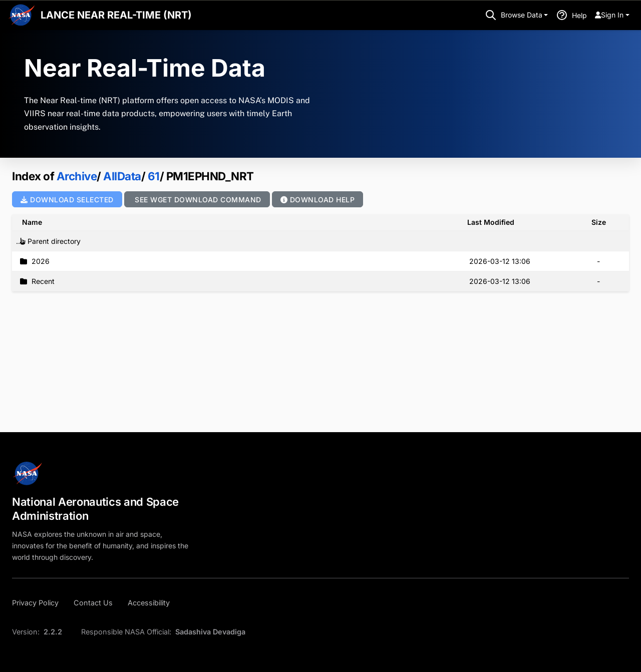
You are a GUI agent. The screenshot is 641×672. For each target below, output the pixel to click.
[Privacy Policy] (38, 603)
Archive (77, 176)
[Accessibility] (149, 603)
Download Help (318, 200)
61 (152, 176)
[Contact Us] (93, 603)
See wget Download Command (197, 200)
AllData (121, 176)
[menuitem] (612, 15)
